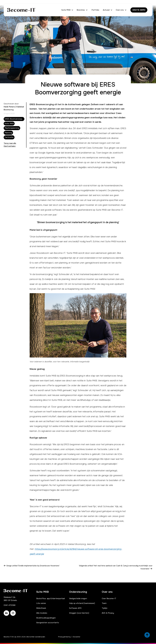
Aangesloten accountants (48, 623)
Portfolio (95, 10)
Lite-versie (41, 603)
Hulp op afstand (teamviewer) (82, 603)
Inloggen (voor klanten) (79, 613)
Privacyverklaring (64, 637)
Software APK (75, 608)
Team (104, 603)
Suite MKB (66, 10)
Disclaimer (77, 637)
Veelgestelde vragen (78, 599)
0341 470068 (10, 605)
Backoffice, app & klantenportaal (51, 599)
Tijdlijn (105, 608)
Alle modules (42, 613)
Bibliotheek (41, 608)
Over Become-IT (109, 599)
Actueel (106, 10)
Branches (81, 10)
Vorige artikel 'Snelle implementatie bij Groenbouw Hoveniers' (32, 566)
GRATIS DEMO (139, 10)
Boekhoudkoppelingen (46, 618)
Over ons (120, 10)
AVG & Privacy (108, 613)
